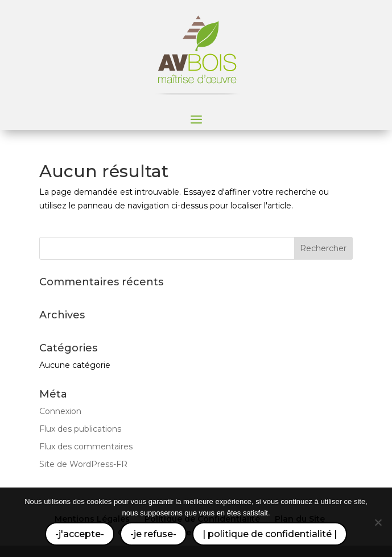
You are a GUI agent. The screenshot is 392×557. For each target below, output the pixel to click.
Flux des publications (80, 429)
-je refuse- (153, 534)
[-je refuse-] (378, 522)
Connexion (60, 411)
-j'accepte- (80, 534)
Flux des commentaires (86, 447)
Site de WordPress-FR (83, 464)
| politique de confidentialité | (270, 534)
